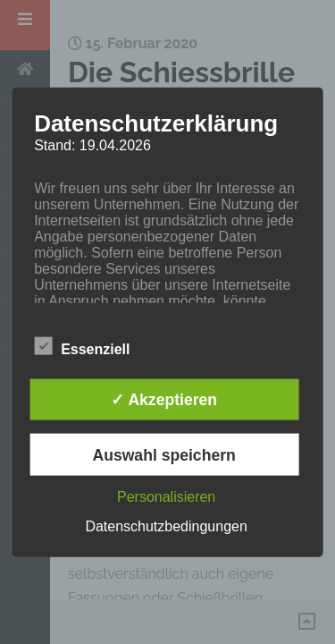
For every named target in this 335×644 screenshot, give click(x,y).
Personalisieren (166, 496)
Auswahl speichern (163, 454)
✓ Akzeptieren (164, 400)
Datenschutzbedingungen (166, 525)
